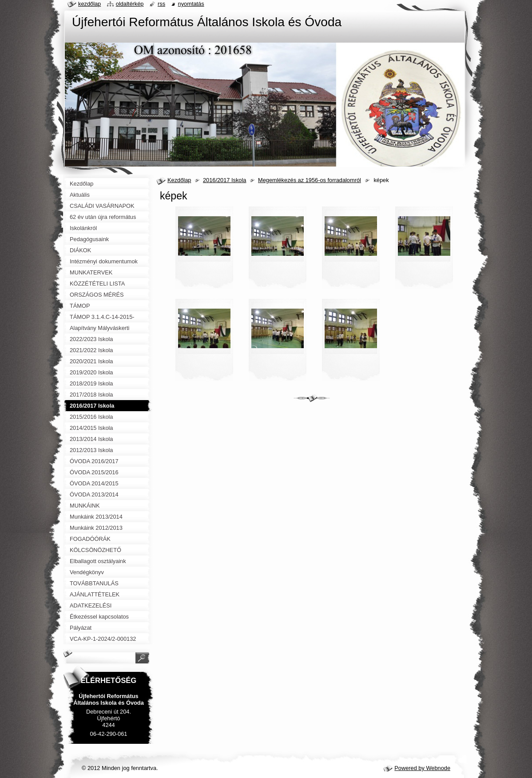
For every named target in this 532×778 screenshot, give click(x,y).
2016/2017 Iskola (224, 180)
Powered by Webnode (422, 768)
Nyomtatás (191, 4)
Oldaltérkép (130, 4)
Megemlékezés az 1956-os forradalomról (310, 180)
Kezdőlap (179, 180)
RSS (161, 4)
